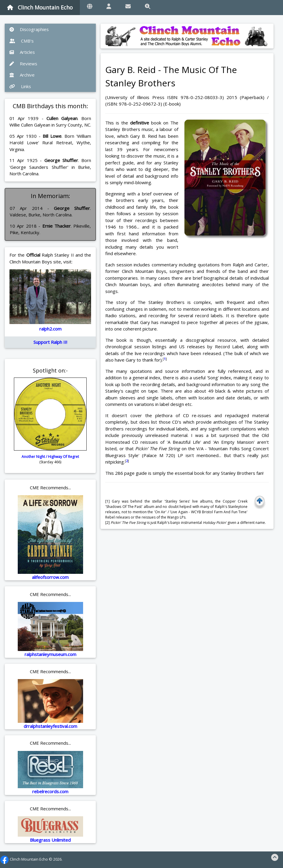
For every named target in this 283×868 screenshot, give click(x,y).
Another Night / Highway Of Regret (50, 457)
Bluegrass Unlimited (50, 840)
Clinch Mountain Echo (40, 7)
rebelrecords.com (50, 791)
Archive (22, 75)
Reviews (23, 64)
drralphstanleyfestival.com (50, 726)
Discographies (29, 29)
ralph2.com (50, 329)
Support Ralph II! (50, 342)
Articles (22, 52)
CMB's (22, 41)
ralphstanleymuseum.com (50, 654)
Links (20, 86)
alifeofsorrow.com (50, 577)
